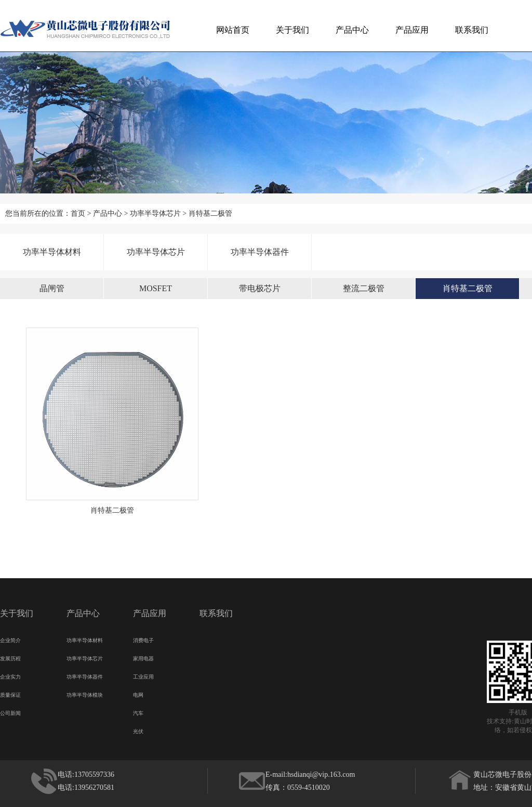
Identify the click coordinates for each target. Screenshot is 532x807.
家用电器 (143, 657)
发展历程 (10, 657)
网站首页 (233, 30)
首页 (78, 213)
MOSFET (156, 288)
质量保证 (10, 694)
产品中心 (352, 30)
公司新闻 (10, 712)
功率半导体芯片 (155, 213)
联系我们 (472, 30)
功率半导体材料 (52, 252)
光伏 (138, 730)
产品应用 (412, 30)
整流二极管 (364, 288)
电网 (138, 694)
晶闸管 (52, 288)
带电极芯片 (260, 288)
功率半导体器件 (260, 252)
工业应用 (143, 675)
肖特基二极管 (210, 213)
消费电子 (143, 639)
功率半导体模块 (85, 694)
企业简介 (10, 639)
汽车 (138, 712)
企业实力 (10, 675)
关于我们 (292, 30)
